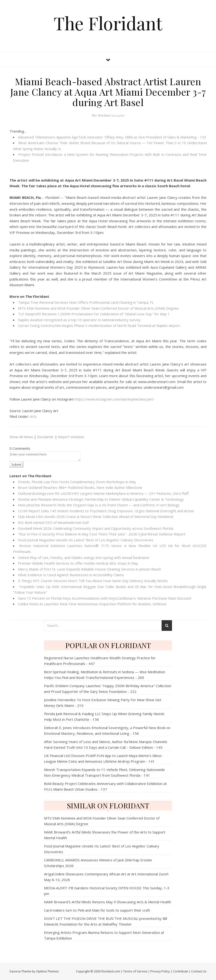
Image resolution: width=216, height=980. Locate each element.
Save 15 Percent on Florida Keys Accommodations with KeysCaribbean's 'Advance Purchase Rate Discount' (105, 598)
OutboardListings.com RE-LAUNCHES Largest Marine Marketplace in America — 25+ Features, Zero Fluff (103, 493)
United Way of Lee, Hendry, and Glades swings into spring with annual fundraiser (84, 557)
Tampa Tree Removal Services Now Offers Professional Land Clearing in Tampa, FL (86, 302)
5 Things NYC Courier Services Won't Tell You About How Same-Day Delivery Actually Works (93, 581)
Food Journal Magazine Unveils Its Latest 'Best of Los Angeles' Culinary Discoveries (86, 540)
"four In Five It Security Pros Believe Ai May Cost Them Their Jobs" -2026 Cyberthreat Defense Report (102, 534)
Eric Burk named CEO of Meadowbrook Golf (53, 522)
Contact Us (199, 971)
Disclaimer (46, 437)
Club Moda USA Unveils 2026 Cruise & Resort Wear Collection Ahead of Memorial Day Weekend (96, 517)
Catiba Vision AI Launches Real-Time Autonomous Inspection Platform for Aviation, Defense (92, 604)
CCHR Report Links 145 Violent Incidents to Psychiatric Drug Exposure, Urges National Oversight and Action (106, 511)
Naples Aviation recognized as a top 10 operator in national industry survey (79, 320)
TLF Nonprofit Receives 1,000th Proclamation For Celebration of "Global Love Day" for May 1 (94, 314)
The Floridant (108, 23)
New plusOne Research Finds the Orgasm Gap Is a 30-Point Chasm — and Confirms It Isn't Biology (99, 505)
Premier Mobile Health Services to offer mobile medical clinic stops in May (78, 563)
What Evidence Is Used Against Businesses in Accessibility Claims (71, 575)
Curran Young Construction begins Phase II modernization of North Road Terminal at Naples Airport (99, 325)
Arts (33, 416)
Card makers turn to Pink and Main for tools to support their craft (97, 910)
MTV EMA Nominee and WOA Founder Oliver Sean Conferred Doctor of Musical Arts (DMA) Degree (98, 308)
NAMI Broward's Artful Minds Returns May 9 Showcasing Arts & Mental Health (108, 902)
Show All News (21, 437)
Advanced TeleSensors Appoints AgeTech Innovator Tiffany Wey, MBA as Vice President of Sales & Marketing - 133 (112, 137)
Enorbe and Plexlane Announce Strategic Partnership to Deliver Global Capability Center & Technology (101, 499)
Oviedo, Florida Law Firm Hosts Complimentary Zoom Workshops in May (77, 482)
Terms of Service (135, 971)
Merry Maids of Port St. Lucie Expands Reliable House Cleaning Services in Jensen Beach (90, 569)
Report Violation (71, 437)
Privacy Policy (160, 971)
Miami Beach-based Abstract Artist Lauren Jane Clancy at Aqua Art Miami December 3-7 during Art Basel (108, 92)
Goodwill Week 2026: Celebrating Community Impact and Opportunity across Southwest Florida (96, 528)
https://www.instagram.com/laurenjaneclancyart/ (114, 399)
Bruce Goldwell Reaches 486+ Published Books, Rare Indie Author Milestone (80, 487)
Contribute (181, 971)
